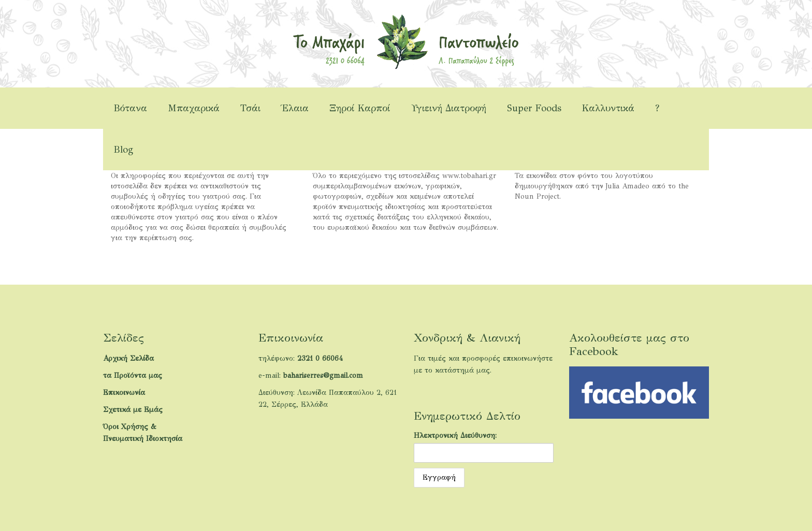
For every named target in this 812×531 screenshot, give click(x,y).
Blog (123, 150)
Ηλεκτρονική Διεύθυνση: (455, 436)
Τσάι (250, 108)
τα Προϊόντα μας (133, 375)
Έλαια (295, 108)
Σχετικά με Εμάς (133, 410)
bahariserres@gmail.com (323, 375)
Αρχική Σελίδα (128, 358)
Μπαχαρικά (194, 108)
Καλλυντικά (608, 108)
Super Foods (534, 108)
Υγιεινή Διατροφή (449, 108)
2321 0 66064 (320, 358)
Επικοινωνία (124, 393)
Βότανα (130, 108)
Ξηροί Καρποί (360, 108)
